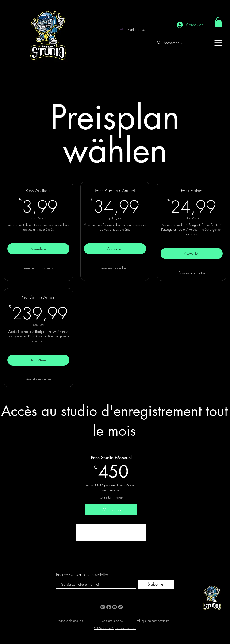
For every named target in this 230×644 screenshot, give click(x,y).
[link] (218, 22)
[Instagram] (103, 607)
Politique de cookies (70, 621)
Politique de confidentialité (153, 621)
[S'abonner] (156, 584)
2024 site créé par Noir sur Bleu (115, 628)
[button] (218, 43)
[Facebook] (109, 607)
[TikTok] (120, 607)
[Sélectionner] (111, 510)
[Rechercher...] (180, 43)
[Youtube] (115, 607)
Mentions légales (112, 621)
